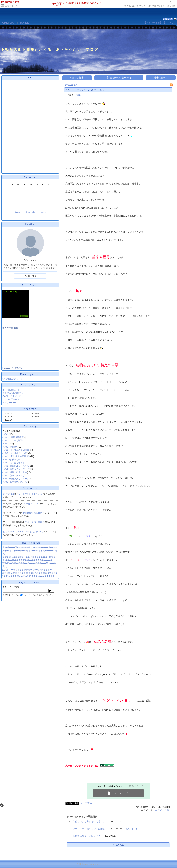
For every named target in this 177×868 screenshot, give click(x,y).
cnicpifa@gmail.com (33, 513)
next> (44, 212)
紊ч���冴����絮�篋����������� (27, 560)
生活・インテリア (13, 6)
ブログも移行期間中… (13, 393)
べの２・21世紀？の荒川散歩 (16, 456)
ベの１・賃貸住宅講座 (13, 437)
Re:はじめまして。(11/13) (31, 532)
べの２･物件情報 (10, 447)
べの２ (6, 444)
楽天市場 (171, 6)
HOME (4, 23)
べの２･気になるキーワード (16, 469)
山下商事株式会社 (10, 328)
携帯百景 (24, 316)
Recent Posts (30, 385)
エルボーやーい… (11, 403)
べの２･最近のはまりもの (15, 472)
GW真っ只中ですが (12, 396)
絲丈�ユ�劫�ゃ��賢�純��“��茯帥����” (28, 570)
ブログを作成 (158, 6)
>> (135, 6)
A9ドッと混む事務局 (35, 522)
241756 (168, 19)
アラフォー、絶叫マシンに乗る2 (89, 829)
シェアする (86, 803)
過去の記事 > (161, 78)
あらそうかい (9, 532)
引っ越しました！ (11, 390)
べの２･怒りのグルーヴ (14, 475)
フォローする (30, 276)
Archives (30, 409)
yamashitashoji (10, 292)
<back (17, 212)
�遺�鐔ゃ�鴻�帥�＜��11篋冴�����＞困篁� (29, 557)
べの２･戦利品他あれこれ (15, 482)
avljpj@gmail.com (31, 504)
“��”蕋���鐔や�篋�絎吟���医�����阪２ (29, 576)
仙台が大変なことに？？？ (87, 836)
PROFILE (24, 23)
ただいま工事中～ (11, 399)
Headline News (30, 543)
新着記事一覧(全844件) (119, 78)
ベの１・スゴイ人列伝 (13, 440)
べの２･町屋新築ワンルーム (16, 479)
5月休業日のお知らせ (13, 379)
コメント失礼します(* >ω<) (30, 494)
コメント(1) (131, 829)
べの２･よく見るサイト (14, 463)
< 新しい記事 (77, 78)
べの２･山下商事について (15, 453)
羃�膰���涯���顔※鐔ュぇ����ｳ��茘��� (29, 547)
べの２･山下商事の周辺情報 (16, 450)
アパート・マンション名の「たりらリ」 (86, 90)
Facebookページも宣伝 (13, 368)
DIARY (13, 23)
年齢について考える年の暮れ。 (89, 822)
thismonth (31, 212)
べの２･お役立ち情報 (13, 460)
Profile (30, 224)
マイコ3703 (8, 494)
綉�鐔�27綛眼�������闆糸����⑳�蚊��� (30, 573)
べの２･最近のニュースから (16, 466)
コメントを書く (163, 810)
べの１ (6, 434)
